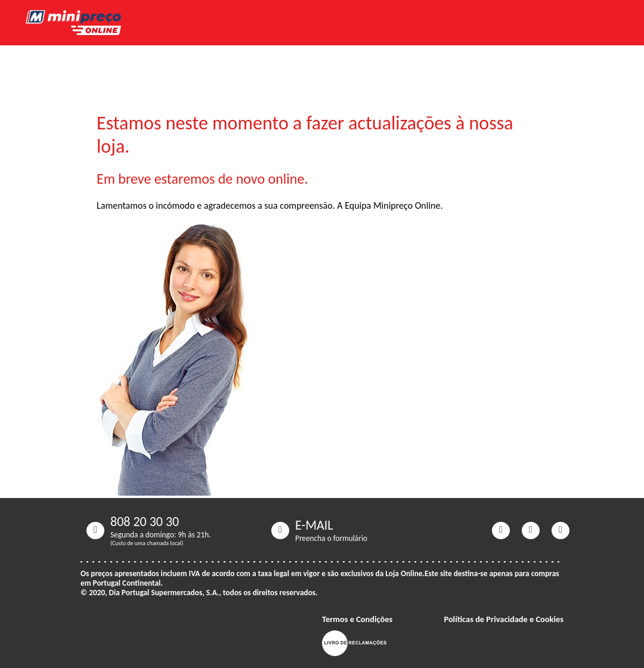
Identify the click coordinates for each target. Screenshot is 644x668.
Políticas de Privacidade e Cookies (504, 619)
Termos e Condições (357, 619)
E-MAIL (314, 525)
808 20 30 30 (145, 522)
